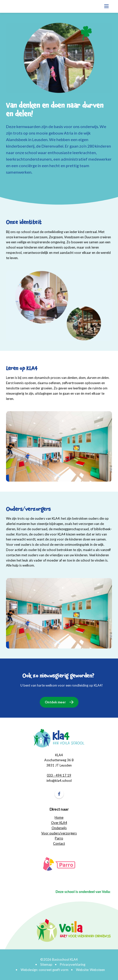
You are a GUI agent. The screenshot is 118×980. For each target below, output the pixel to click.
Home (59, 817)
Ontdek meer (55, 702)
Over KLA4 (59, 823)
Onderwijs (59, 828)
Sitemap (46, 964)
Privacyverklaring (73, 964)
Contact (59, 843)
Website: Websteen (90, 970)
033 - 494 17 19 (59, 775)
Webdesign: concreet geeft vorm (45, 970)
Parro (59, 838)
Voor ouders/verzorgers (59, 833)
